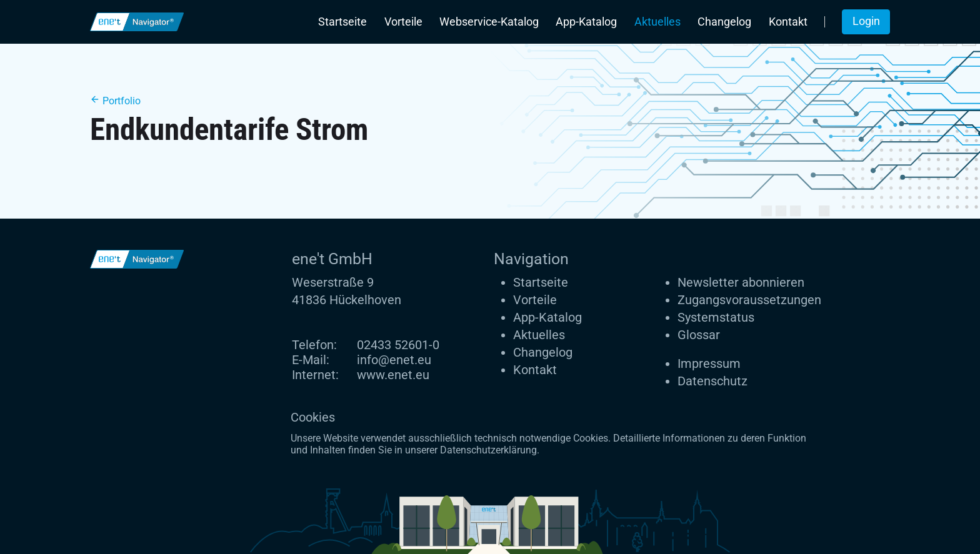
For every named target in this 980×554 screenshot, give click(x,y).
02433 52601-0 (398, 345)
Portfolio (115, 101)
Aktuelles (657, 22)
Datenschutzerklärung (488, 450)
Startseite (342, 22)
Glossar (699, 335)
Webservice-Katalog (489, 22)
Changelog (724, 22)
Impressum (709, 364)
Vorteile (403, 22)
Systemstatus (716, 317)
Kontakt (788, 22)
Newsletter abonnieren (741, 282)
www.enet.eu (393, 375)
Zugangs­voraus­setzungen (749, 300)
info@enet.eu (394, 360)
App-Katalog (586, 22)
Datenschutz (712, 381)
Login (866, 21)
